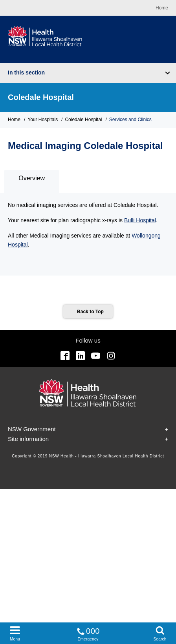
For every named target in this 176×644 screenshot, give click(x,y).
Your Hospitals (43, 120)
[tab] (32, 181)
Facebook (65, 356)
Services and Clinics (130, 120)
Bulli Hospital (140, 220)
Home (162, 8)
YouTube (96, 356)
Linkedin (80, 356)
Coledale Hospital (41, 97)
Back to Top (90, 312)
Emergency (88, 633)
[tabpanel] (88, 234)
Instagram (111, 356)
